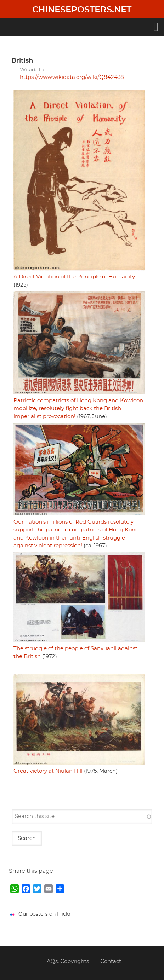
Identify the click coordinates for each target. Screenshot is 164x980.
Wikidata (32, 70)
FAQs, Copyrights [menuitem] (66, 961)
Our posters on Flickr (45, 914)
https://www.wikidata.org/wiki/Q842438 (72, 77)
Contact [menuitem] (111, 961)
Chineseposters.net (82, 10)
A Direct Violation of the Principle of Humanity (74, 277)
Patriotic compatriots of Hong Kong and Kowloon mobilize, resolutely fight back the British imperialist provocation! (78, 409)
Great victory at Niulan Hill (48, 771)
